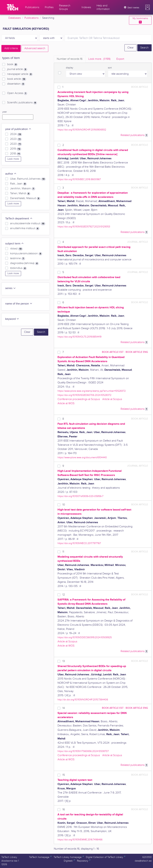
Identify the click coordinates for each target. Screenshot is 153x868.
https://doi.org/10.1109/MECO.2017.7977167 (79, 543)
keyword (12, 319)
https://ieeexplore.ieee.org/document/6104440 (82, 457)
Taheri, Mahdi (20, 194)
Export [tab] (120, 59)
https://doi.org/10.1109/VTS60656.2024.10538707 (83, 751)
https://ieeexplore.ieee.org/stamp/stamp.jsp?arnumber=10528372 (92, 391)
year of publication (18, 129)
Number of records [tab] (70, 59)
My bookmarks (140, 20)
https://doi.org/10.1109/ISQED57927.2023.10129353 (84, 227)
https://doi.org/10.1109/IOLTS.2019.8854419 (79, 337)
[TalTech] (13, 7)
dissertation (16, 84)
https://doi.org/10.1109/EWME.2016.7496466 (80, 840)
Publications (31, 18)
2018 (16, 154)
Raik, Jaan (18, 184)
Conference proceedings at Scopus (79, 399)
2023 (16, 139)
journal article (17, 69)
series (11, 288)
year (5, 112)
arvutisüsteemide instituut (28, 224)
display (70, 68)
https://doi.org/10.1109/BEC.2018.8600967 (79, 179)
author (11, 174)
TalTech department (19, 219)
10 (64, 505)
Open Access (17, 93)
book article (17, 79)
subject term (15, 244)
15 (64, 775)
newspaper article (20, 74)
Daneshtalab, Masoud (25, 198)
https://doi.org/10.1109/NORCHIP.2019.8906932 (82, 130)
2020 (16, 144)
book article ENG (137, 352)
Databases (15, 18)
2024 (16, 134)
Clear (131, 48)
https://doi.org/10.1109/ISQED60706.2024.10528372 (84, 395)
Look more (13, 159)
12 (64, 595)
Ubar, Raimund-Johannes (28, 179)
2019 (16, 149)
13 (64, 661)
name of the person (19, 304)
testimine (18, 258)
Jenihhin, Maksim (23, 189)
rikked (16, 249)
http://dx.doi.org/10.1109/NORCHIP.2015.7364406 (83, 700)
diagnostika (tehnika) (24, 263)
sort (110, 68)
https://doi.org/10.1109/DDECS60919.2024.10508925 (85, 637)
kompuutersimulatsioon (26, 254)
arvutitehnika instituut (25, 228)
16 (64, 810)
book (12, 64)
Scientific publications (22, 103)
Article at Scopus (112, 399)
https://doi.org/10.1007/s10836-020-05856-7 (80, 496)
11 (63, 552)
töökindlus (18, 268)
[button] (148, 7)
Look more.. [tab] (99, 59)
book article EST (113, 352)
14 (64, 708)
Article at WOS (66, 403)
